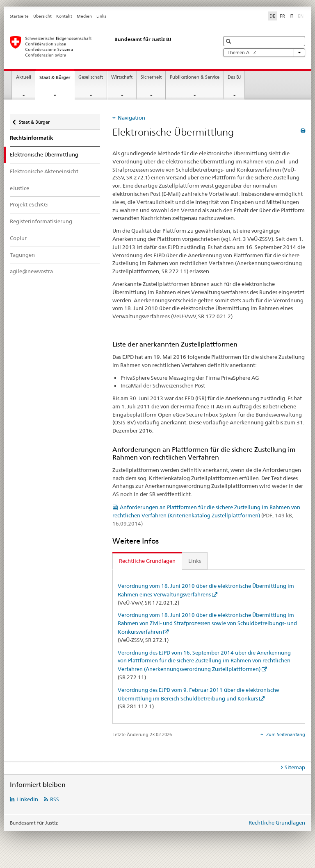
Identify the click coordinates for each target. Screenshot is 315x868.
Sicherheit (151, 77)
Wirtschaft (122, 77)
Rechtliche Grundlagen (277, 823)
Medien (84, 16)
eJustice (19, 188)
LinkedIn (27, 799)
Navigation (131, 118)
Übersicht (42, 16)
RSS (55, 799)
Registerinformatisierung (41, 221)
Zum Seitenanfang (285, 734)
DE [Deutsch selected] (272, 16)
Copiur (18, 238)
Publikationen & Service (195, 77)
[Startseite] (106, 46)
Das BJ (234, 77)
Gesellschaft (91, 77)
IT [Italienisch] (291, 16)
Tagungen (22, 255)
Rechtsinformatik (31, 138)
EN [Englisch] (301, 16)
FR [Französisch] (282, 16)
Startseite (19, 16)
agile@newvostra (31, 271)
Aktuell (24, 77)
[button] (229, 41)
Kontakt (64, 16)
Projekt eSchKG (29, 204)
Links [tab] (195, 561)
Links (101, 16)
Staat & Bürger (57, 80)
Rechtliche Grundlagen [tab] (147, 561)
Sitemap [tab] (295, 767)
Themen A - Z (264, 53)
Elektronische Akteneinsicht (44, 171)
